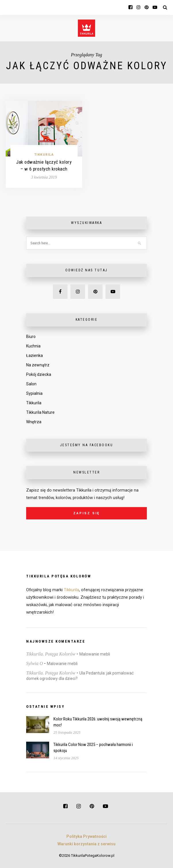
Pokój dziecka (39, 374)
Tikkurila (44, 155)
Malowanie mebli (95, 654)
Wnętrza (34, 422)
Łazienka (34, 355)
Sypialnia (34, 393)
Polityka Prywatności (86, 836)
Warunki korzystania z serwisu (86, 844)
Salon (31, 384)
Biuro (31, 337)
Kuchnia (33, 346)
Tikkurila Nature (40, 412)
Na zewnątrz (38, 365)
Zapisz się (86, 513)
